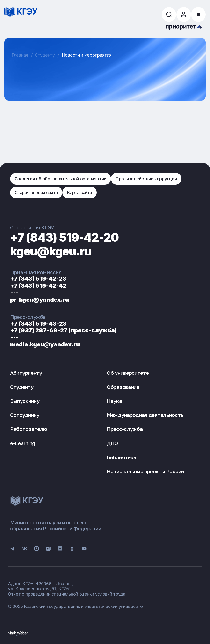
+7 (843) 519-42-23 (38, 279)
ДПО (112, 443)
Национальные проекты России (145, 471)
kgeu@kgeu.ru (51, 251)
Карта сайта (80, 192)
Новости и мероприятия (87, 55)
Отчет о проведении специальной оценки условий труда (67, 594)
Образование (123, 387)
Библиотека (122, 457)
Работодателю (29, 429)
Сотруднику (25, 415)
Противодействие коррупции (146, 179)
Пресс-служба (125, 429)
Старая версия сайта (36, 192)
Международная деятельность (145, 415)
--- (14, 293)
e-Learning (23, 443)
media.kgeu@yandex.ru (45, 344)
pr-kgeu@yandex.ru (40, 300)
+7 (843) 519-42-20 (64, 237)
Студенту (45, 55)
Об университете (128, 373)
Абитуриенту (26, 373)
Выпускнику (25, 401)
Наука (114, 401)
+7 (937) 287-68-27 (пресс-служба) (63, 330)
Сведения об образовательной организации (60, 179)
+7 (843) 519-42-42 (38, 286)
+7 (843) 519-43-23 (38, 324)
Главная (20, 55)
